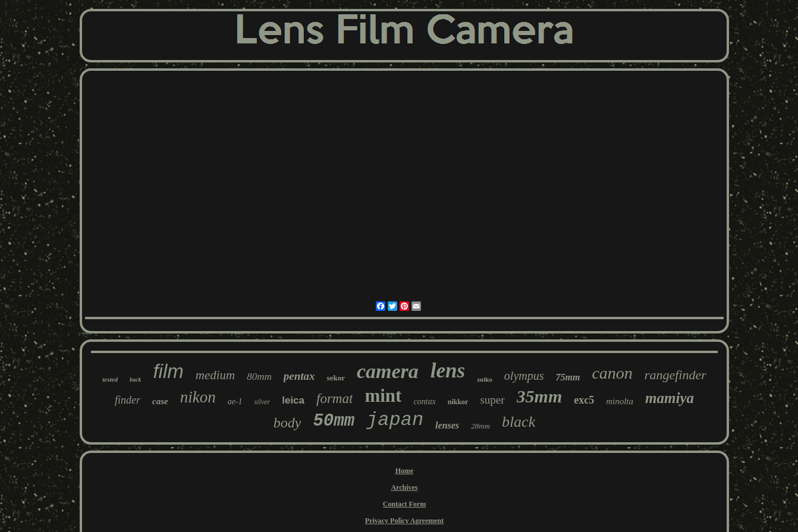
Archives (404, 487)
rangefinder (676, 375)
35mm (540, 396)
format (334, 399)
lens (448, 371)
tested (110, 379)
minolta (620, 401)
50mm (334, 421)
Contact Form (404, 504)
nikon (198, 397)
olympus (524, 376)
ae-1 (235, 402)
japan (395, 420)
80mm (259, 377)
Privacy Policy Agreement (404, 521)
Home (405, 471)
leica (293, 400)
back (135, 380)
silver (263, 402)
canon (612, 373)
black (519, 422)
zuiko (485, 379)
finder (128, 400)
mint (383, 396)
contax (424, 402)
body (288, 423)
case (160, 401)
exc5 (584, 400)
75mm (568, 377)
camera (388, 371)
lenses (447, 425)
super (492, 400)
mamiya (670, 398)
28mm (480, 426)
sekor (336, 378)
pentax (299, 376)
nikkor (458, 402)
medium (216, 375)
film (168, 371)
